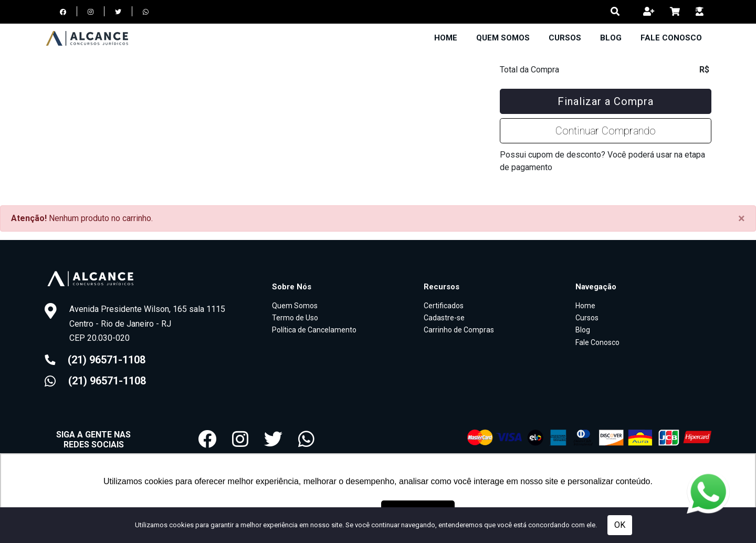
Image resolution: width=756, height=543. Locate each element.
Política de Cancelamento (314, 330)
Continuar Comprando (606, 131)
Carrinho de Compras (459, 330)
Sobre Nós (292, 287)
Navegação (596, 287)
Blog (611, 38)
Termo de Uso (295, 318)
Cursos (565, 38)
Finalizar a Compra (606, 101)
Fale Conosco (671, 38)
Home (446, 38)
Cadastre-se (444, 318)
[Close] (742, 218)
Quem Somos (503, 38)
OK (620, 525)
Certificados (444, 306)
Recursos (442, 287)
